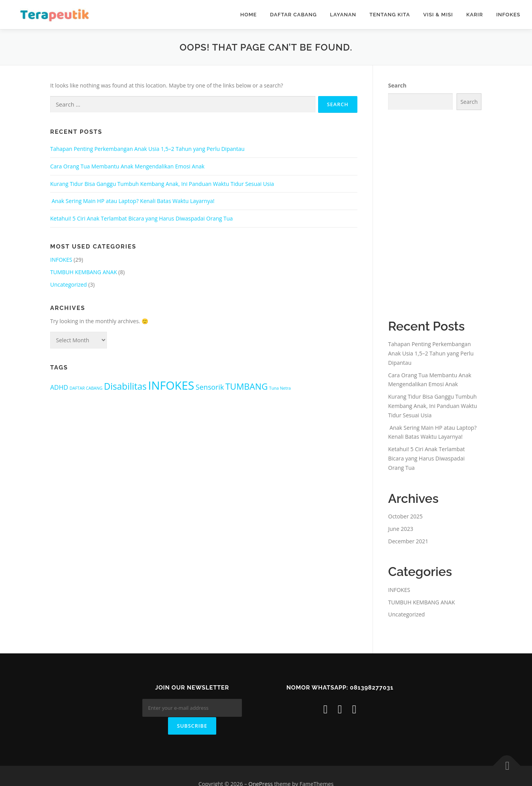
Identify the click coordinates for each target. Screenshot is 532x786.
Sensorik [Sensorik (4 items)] (210, 387)
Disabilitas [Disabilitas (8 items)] (125, 386)
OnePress (261, 768)
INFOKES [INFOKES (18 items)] (171, 385)
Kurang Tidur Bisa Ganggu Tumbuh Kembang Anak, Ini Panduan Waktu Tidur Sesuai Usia (162, 184)
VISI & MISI (438, 15)
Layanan (343, 15)
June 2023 (401, 529)
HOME (249, 15)
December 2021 (408, 541)
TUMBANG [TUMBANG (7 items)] (246, 386)
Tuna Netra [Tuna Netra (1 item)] (280, 388)
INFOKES (508, 15)
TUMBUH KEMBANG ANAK (84, 272)
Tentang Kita (390, 15)
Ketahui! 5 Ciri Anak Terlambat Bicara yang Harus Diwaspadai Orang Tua (142, 218)
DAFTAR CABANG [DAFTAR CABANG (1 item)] (86, 388)
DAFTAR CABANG (293, 15)
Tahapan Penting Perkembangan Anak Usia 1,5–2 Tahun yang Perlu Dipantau (147, 149)
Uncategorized (68, 284)
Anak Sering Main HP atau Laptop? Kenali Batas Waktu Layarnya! (132, 201)
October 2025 (405, 516)
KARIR (475, 15)
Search (397, 85)
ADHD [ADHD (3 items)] (59, 387)
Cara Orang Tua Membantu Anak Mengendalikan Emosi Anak (127, 166)
